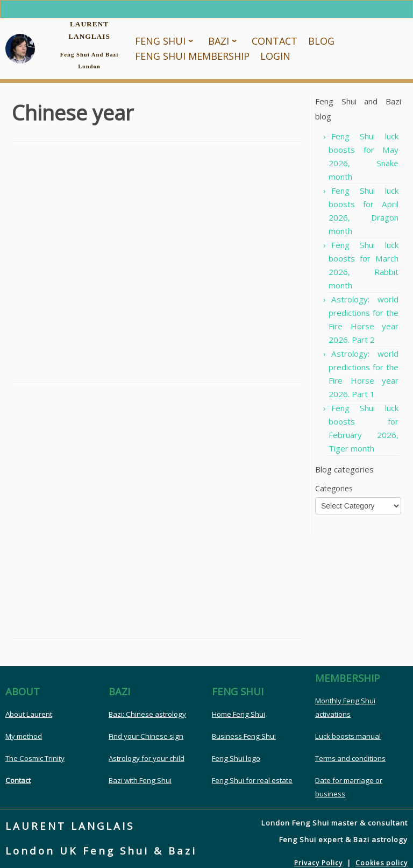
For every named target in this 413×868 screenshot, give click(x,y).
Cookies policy (382, 863)
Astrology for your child (147, 758)
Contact (18, 780)
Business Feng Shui (244, 736)
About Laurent (29, 714)
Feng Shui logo (236, 758)
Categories (334, 488)
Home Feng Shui (238, 714)
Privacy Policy (318, 863)
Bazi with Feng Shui (140, 780)
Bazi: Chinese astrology (147, 714)
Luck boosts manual (348, 736)
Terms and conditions (350, 758)
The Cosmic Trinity (35, 758)
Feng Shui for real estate (252, 780)
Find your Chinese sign (146, 736)
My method (24, 736)
